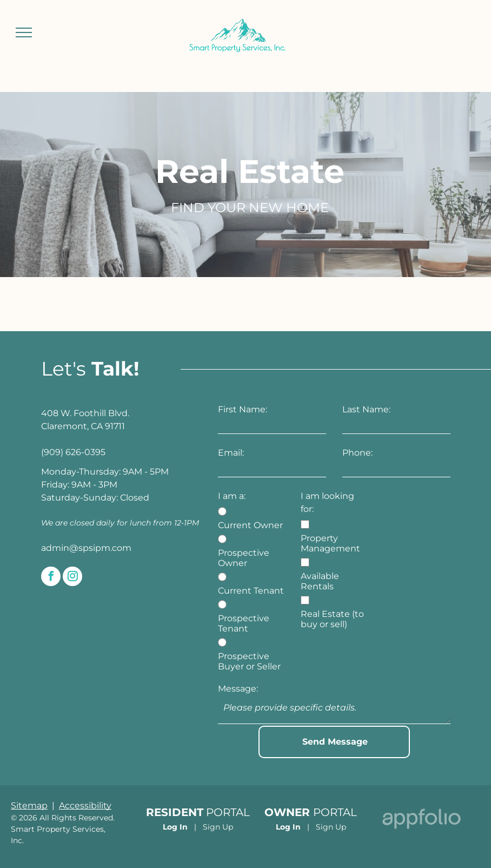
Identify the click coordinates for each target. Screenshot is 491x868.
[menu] (24, 32)
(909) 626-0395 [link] (73, 452)
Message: (238, 689)
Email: (231, 453)
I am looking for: (327, 502)
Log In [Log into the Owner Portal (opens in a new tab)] (288, 827)
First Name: (243, 409)
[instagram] (72, 578)
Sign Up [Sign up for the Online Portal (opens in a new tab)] (218, 827)
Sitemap (29, 805)
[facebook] (51, 578)
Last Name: (366, 409)
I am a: (232, 496)
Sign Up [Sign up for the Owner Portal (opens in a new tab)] (331, 827)
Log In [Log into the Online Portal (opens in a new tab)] (175, 827)
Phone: (357, 453)
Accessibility (85, 805)
